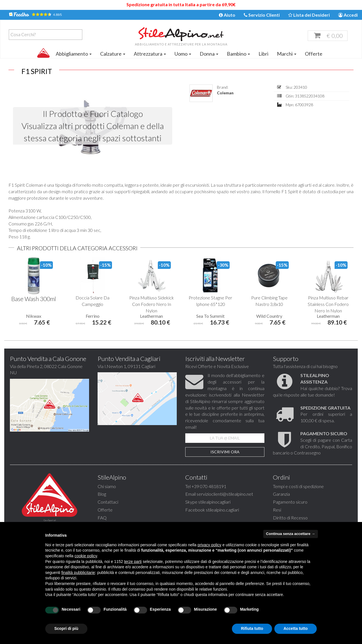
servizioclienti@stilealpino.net (225, 494)
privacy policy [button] (210, 545)
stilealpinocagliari (214, 502)
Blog (102, 494)
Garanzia (281, 494)
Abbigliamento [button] (74, 54)
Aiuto (227, 15)
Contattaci (108, 502)
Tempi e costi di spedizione (298, 486)
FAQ (102, 518)
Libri (263, 54)
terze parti (133, 562)
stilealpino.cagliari (222, 510)
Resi (277, 510)
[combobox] (46, 35)
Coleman (225, 93)
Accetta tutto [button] (296, 628)
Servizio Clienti (262, 15)
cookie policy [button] (86, 556)
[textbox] (47, 34)
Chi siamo (107, 486)
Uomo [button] (183, 54)
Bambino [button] (238, 54)
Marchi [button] (287, 54)
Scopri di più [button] (66, 628)
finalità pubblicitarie (78, 573)
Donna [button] (209, 54)
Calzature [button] (113, 54)
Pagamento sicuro (290, 502)
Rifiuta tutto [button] (252, 628)
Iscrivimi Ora (225, 452)
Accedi (348, 15)
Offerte (314, 54)
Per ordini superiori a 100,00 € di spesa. (326, 414)
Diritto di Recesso (290, 518)
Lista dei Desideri (309, 15)
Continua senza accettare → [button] (291, 534)
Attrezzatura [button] (150, 54)
